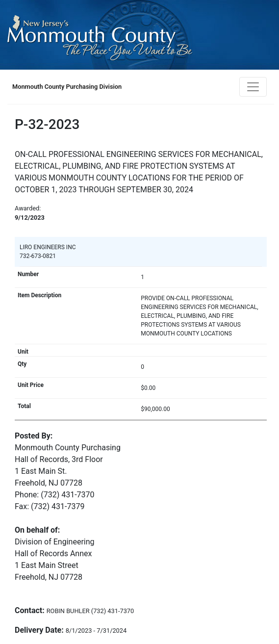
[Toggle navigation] (253, 87)
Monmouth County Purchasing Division (67, 87)
